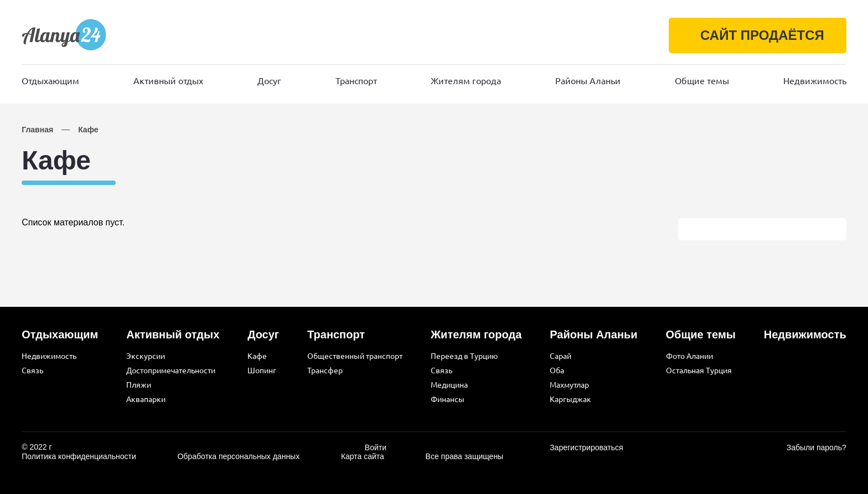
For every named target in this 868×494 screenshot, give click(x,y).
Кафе (88, 130)
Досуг (269, 81)
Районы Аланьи (588, 81)
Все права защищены (465, 456)
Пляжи (139, 385)
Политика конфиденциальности (79, 456)
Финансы (448, 399)
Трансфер (325, 371)
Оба (557, 371)
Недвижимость (815, 81)
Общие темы (702, 81)
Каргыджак (570, 399)
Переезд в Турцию (464, 356)
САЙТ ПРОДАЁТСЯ (760, 35)
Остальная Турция (699, 371)
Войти (376, 447)
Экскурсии (146, 356)
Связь (32, 371)
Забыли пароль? (817, 447)
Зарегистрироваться (586, 447)
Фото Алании (689, 356)
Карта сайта (363, 456)
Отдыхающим (50, 81)
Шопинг (262, 371)
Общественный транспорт (355, 356)
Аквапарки (146, 399)
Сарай (560, 356)
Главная (37, 130)
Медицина (449, 385)
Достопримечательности (171, 371)
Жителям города (466, 81)
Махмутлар (569, 385)
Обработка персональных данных (238, 456)
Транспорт (356, 81)
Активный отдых (168, 81)
